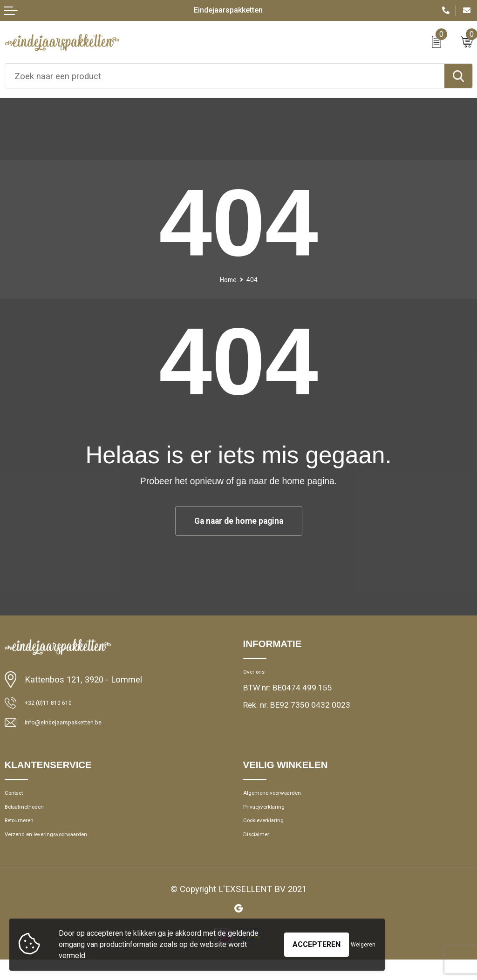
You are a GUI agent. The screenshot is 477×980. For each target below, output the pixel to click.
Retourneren (26, 836)
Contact (19, 801)
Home (226, 279)
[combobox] (225, 76)
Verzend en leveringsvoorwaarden (64, 853)
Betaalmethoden (34, 818)
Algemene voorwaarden (285, 801)
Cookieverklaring (273, 836)
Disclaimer (262, 853)
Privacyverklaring (273, 818)
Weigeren (363, 945)
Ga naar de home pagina (238, 522)
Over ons (259, 675)
